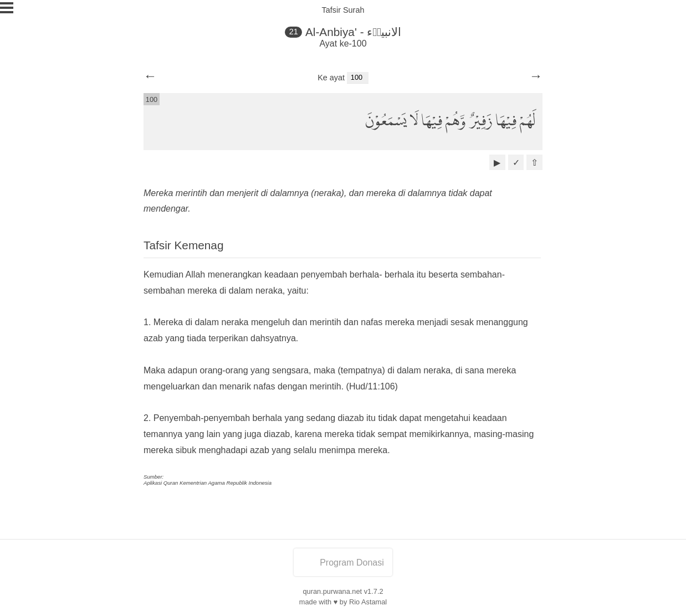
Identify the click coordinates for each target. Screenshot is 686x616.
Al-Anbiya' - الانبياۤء (353, 32)
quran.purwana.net (332, 591)
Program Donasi (343, 563)
